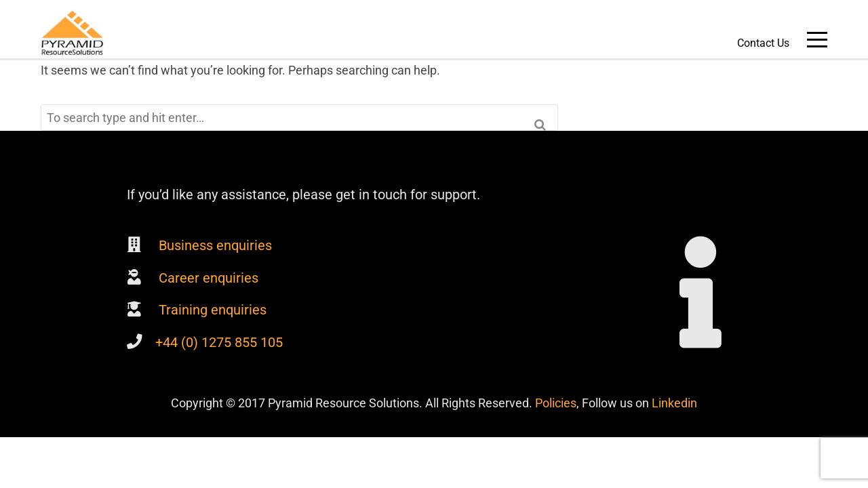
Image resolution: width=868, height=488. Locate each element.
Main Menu (817, 42)
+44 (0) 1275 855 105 (219, 342)
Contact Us (763, 43)
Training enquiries (211, 310)
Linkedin (674, 403)
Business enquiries (214, 245)
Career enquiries (207, 278)
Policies (556, 403)
